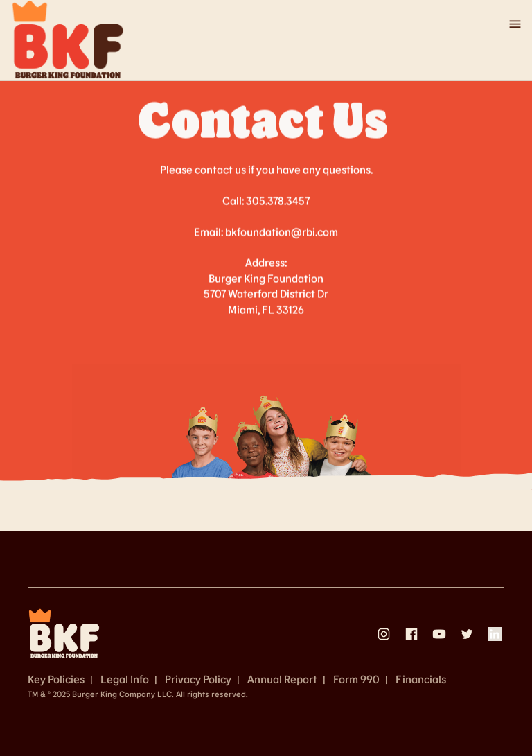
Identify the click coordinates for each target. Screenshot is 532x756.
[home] (68, 40)
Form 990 (356, 679)
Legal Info (125, 679)
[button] (508, 24)
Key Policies (56, 679)
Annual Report (282, 679)
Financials (421, 679)
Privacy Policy (198, 679)
